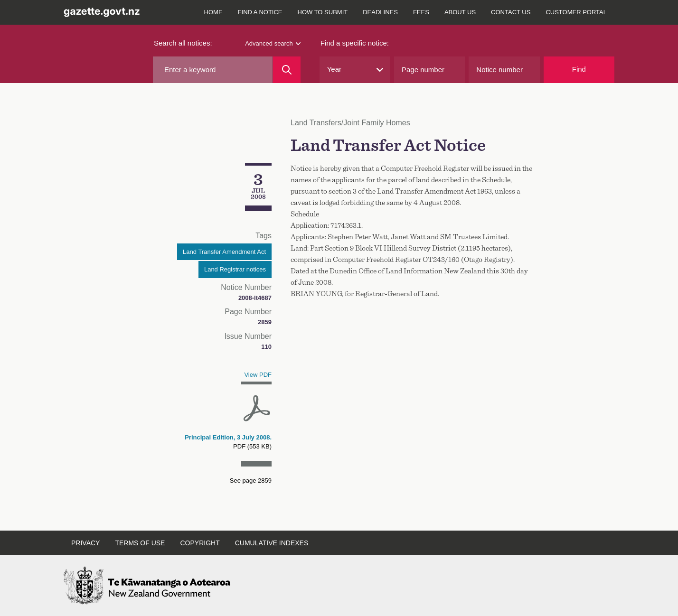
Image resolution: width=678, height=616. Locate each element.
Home (213, 12)
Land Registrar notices (235, 269)
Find (579, 69)
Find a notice (260, 12)
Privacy (85, 543)
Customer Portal (576, 12)
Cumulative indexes (272, 543)
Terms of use (140, 543)
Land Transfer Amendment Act (224, 252)
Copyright (200, 543)
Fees (421, 12)
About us (460, 12)
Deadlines (380, 12)
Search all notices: (183, 43)
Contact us (511, 12)
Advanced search (273, 43)
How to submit (323, 12)
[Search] (287, 70)
